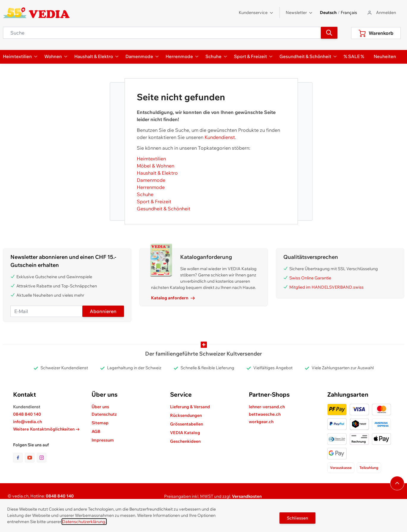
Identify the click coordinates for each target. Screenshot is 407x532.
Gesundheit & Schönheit (164, 209)
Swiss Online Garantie (310, 278)
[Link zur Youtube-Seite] (31, 458)
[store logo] (36, 13)
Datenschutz (104, 414)
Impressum (103, 440)
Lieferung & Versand (190, 407)
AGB (96, 431)
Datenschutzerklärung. (84, 522)
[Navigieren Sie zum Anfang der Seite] (397, 483)
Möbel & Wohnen (155, 166)
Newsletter (299, 12)
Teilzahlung (369, 468)
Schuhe (145, 194)
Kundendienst (220, 137)
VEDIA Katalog (185, 433)
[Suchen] (329, 33)
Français (349, 12)
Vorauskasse (341, 468)
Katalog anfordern (173, 298)
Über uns (100, 407)
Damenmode (151, 180)
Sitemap (100, 423)
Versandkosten (247, 496)
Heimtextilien (151, 159)
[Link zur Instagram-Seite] (42, 458)
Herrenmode (151, 187)
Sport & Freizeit (154, 201)
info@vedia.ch (27, 422)
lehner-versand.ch (267, 407)
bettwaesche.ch (265, 414)
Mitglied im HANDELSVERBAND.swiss (326, 287)
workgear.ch (261, 422)
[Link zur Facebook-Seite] (19, 458)
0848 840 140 (27, 414)
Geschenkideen (185, 441)
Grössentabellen (187, 424)
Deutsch (328, 12)
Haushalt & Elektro (157, 173)
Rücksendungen (186, 415)
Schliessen (297, 518)
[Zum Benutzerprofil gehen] (381, 13)
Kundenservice (256, 12)
